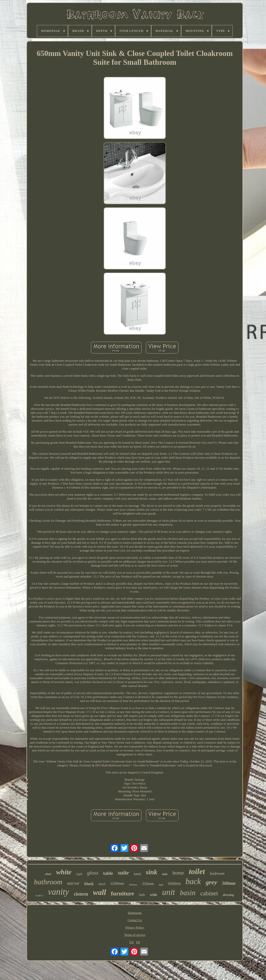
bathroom (48, 882)
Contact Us (135, 920)
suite (123, 873)
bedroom (217, 873)
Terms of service (135, 935)
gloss (93, 873)
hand (137, 874)
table (108, 873)
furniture (122, 893)
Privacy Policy (135, 927)
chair (48, 874)
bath (142, 895)
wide (153, 895)
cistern (81, 894)
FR (138, 942)
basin (188, 893)
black (89, 884)
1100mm (117, 883)
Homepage (135, 913)
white (64, 872)
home (178, 873)
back (193, 881)
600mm (133, 885)
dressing (228, 895)
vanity (58, 892)
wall (100, 892)
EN (132, 942)
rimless (174, 883)
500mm (229, 883)
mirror (73, 883)
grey (211, 882)
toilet (197, 871)
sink (152, 872)
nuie (165, 874)
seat (161, 885)
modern (39, 896)
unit (168, 892)
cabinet (209, 893)
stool (102, 884)
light (79, 874)
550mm (148, 884)
